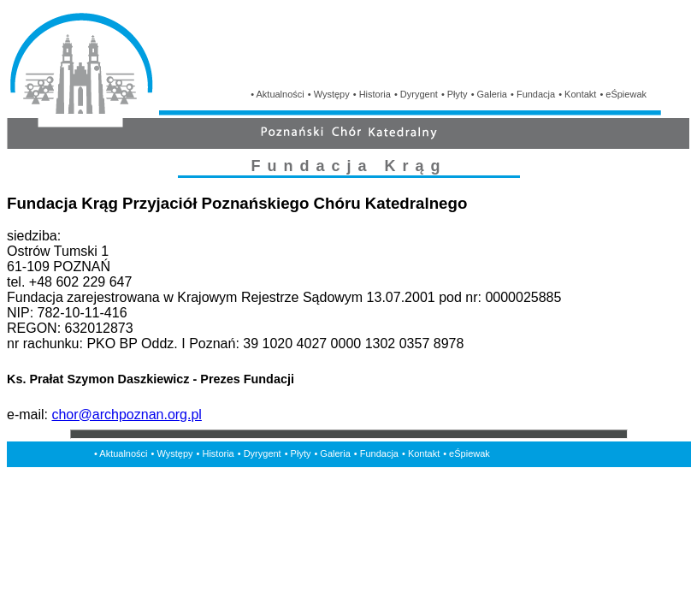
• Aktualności (278, 94)
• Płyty (455, 94)
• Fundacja (533, 94)
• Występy (329, 94)
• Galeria (489, 94)
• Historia (372, 94)
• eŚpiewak (623, 94)
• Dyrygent (416, 94)
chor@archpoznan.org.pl (126, 415)
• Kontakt (577, 94)
